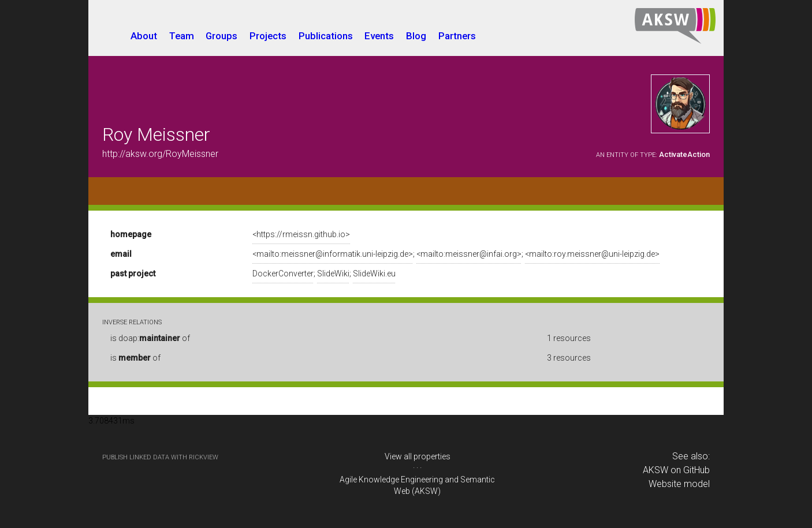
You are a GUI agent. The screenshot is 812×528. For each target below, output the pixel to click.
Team (182, 36)
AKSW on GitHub (676, 470)
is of (135, 358)
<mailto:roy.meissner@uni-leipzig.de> (592, 254)
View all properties (418, 456)
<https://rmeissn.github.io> (301, 234)
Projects (268, 36)
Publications (326, 36)
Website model (679, 484)
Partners (457, 36)
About (144, 36)
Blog (416, 36)
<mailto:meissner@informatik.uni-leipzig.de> (333, 254)
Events (379, 36)
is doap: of (150, 338)
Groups (221, 36)
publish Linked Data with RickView (160, 457)
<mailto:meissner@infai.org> (469, 254)
